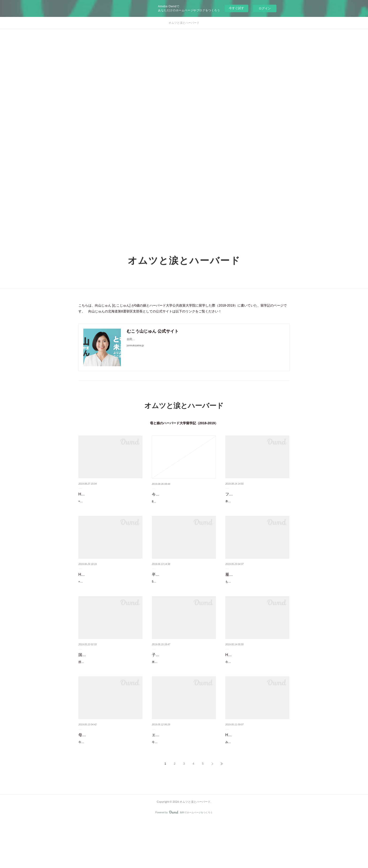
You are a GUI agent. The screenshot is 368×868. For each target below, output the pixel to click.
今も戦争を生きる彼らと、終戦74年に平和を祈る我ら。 (182, 498)
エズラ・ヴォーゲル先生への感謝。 (182, 771)
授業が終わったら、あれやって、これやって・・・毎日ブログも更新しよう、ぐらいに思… (109, 695)
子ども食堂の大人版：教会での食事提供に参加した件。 (184, 682)
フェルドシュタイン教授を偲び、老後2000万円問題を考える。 (257, 498)
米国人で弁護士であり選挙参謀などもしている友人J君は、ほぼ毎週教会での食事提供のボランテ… (184, 695)
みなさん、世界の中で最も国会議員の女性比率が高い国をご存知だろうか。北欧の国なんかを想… (256, 787)
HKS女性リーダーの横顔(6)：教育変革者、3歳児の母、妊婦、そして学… (109, 590)
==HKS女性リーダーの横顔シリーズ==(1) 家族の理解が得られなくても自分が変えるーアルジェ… (109, 511)
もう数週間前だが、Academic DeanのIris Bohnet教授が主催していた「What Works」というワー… (257, 603)
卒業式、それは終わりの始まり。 (180, 586)
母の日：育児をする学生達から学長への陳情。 (110, 774)
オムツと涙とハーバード (184, 23)
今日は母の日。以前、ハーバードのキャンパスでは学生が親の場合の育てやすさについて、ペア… (109, 787)
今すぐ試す (236, 8)
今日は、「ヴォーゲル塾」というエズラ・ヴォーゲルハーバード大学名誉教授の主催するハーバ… (183, 780)
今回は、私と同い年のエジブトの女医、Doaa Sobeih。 (254, 695)
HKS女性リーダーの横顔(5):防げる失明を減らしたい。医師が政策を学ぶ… (257, 682)
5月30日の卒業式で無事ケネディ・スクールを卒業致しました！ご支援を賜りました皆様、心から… (184, 596)
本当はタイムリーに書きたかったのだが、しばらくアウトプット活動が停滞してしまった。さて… (256, 511)
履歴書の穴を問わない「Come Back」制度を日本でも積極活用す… (256, 590)
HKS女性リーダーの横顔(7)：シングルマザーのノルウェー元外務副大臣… (110, 498)
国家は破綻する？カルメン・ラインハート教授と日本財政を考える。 (110, 682)
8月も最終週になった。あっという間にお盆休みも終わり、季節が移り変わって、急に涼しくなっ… (184, 511)
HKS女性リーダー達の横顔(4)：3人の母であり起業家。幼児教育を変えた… (257, 774)
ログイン (265, 8)
